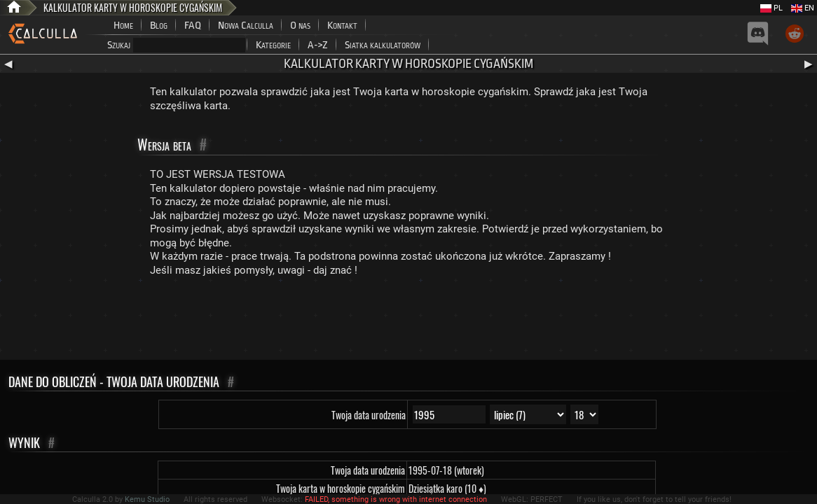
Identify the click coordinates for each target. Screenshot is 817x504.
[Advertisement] (408, 321)
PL (771, 8)
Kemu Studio (147, 499)
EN (803, 8)
